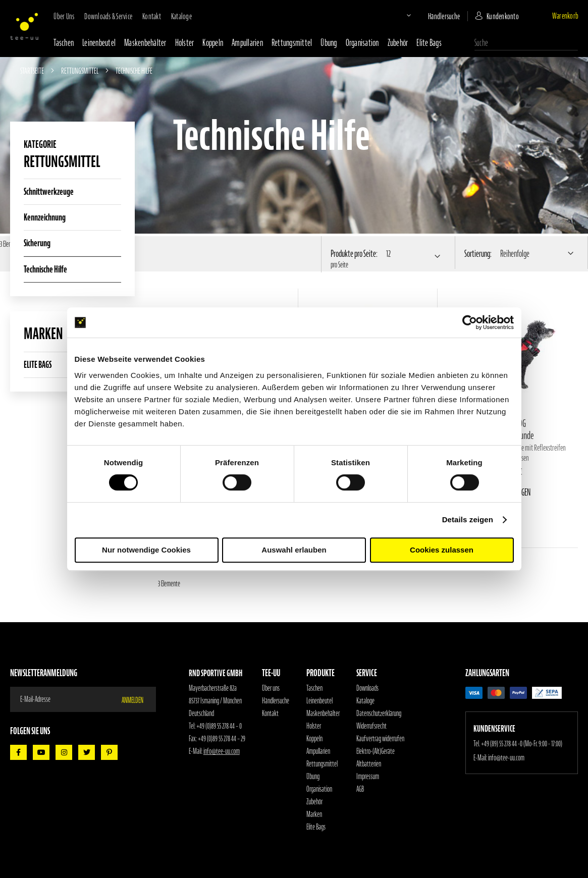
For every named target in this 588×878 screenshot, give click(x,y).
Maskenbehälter (145, 43)
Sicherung (37, 243)
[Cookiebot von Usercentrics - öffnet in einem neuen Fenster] (470, 322)
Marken (314, 814)
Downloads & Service (108, 16)
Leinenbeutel (99, 43)
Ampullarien (247, 43)
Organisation (362, 43)
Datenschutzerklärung (379, 714)
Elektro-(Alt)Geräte (376, 751)
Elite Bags (429, 43)
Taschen (64, 43)
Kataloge (181, 16)
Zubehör (398, 43)
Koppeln (213, 43)
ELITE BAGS (38, 365)
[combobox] (526, 43)
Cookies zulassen (442, 550)
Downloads (367, 688)
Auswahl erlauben (294, 550)
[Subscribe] (138, 699)
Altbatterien (369, 764)
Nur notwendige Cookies (146, 550)
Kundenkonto (503, 16)
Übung (329, 43)
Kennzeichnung (45, 217)
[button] (400, 15)
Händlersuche (444, 16)
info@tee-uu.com (222, 751)
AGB (360, 789)
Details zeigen (468, 519)
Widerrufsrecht (371, 726)
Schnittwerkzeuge (49, 191)
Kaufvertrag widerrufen (380, 739)
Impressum (368, 777)
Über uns (64, 16)
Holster (185, 43)
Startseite (33, 71)
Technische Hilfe (45, 269)
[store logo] (24, 26)
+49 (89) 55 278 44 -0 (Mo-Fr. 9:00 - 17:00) (522, 744)
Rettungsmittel (292, 43)
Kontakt (152, 16)
